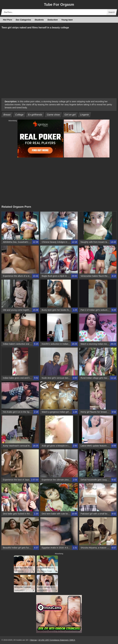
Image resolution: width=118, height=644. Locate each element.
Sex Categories (23, 20)
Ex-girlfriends (35, 115)
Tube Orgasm (59, 4)
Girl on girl (70, 115)
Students (39, 20)
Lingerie (85, 115)
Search (111, 12)
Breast (7, 115)
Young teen (67, 20)
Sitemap (33, 640)
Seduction (52, 20)
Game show (53, 115)
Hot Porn (8, 20)
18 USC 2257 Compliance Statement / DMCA (57, 640)
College (19, 115)
